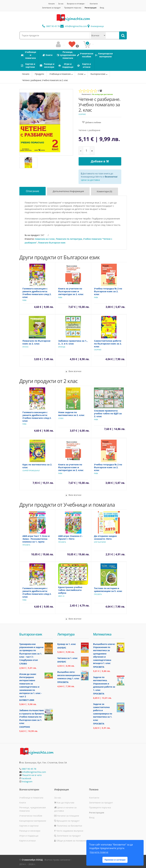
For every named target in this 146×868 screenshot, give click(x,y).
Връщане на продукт (67, 820)
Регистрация (91, 8)
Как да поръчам (64, 802)
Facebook (26, 777)
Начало (51, 4)
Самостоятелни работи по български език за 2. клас (108, 343)
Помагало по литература (69, 238)
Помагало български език (52, 242)
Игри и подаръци (29, 835)
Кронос (26, 346)
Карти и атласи (28, 840)
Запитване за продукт (51, 8)
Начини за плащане (67, 815)
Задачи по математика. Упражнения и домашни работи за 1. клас (104, 683)
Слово (61, 417)
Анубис (62, 647)
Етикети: (30, 238)
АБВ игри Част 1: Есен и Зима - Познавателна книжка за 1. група (36, 538)
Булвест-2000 (27, 699)
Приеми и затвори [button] (115, 860)
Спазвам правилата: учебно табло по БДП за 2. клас (108, 413)
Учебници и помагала (60, 74)
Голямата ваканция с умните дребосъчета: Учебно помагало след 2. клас (37, 292)
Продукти (39, 74)
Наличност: (87, 94)
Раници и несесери (30, 830)
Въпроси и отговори (76, 4)
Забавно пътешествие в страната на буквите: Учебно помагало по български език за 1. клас (32, 716)
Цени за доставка (90, 179)
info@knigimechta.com (34, 771)
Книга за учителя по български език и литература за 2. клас (71, 290)
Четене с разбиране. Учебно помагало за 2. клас (45, 80)
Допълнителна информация (69, 191)
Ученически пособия (31, 815)
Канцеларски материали (33, 820)
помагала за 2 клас (45, 238)
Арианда (62, 346)
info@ (74, 26)
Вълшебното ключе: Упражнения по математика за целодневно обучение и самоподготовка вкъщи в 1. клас (104, 653)
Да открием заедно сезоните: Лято (105, 536)
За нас (61, 4)
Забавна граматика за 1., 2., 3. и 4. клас (73, 341)
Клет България (100, 541)
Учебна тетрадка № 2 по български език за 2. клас (108, 290)
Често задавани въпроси (69, 830)
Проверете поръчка (73, 8)
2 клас (81, 74)
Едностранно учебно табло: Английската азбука (70, 589)
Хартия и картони (29, 825)
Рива (24, 299)
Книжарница (96, 26)
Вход (102, 8)
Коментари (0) (106, 191)
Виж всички (73, 370)
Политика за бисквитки (68, 825)
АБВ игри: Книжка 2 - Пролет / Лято (71, 536)
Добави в (100, 161)
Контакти (94, 4)
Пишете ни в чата (32, 774)
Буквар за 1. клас (67, 643)
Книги (23, 802)
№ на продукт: (33, 234)
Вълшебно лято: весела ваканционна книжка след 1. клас (69, 674)
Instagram (27, 781)
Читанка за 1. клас (67, 657)
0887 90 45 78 (51, 26)
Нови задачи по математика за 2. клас (71, 413)
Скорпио (82, 114)
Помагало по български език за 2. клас (36, 341)
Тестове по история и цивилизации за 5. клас (108, 589)
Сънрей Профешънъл (31, 470)
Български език (98, 74)
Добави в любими (93, 122)
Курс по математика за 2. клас (37, 465)
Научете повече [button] (99, 852)
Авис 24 (61, 595)
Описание (33, 191)
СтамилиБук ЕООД (32, 859)
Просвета (26, 544)
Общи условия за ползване (70, 840)
